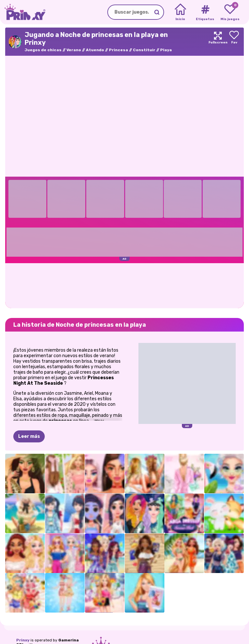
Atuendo (95, 50)
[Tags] (205, 12)
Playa (166, 50)
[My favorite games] (230, 12)
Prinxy (23, 640)
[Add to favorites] (234, 42)
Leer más (29, 436)
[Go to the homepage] (23, 12)
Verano (74, 50)
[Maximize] (218, 42)
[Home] (180, 12)
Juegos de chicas (43, 50)
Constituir (144, 50)
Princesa (119, 50)
